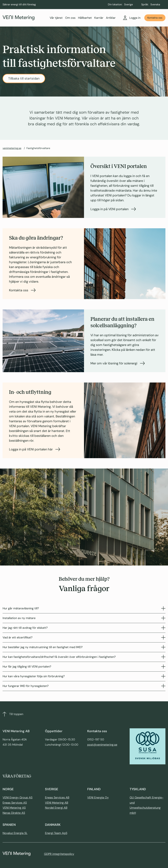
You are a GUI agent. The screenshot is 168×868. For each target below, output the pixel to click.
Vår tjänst (56, 18)
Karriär (99, 18)
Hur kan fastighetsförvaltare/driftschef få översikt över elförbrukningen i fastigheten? (84, 657)
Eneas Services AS (15, 803)
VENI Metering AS (14, 808)
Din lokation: (115, 4)
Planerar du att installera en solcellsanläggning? (122, 322)
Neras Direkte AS (14, 813)
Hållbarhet (85, 18)
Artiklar (111, 18)
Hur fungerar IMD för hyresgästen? (84, 686)
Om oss (70, 18)
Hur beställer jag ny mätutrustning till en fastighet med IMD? (84, 647)
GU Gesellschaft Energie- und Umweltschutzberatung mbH (147, 805)
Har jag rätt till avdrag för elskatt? (84, 628)
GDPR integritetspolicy (59, 854)
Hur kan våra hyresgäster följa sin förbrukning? (84, 676)
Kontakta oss (155, 18)
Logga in (132, 18)
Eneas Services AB (57, 798)
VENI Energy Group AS (17, 798)
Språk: (145, 4)
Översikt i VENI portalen (119, 166)
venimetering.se (12, 148)
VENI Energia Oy (98, 798)
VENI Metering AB (57, 803)
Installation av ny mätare (84, 618)
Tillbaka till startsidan (24, 78)
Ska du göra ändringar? (36, 238)
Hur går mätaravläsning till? (84, 608)
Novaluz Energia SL (15, 833)
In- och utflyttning (30, 392)
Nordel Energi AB (56, 808)
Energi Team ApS (56, 833)
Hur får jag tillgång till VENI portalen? (84, 667)
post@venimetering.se (102, 745)
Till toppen (13, 714)
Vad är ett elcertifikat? (84, 637)
